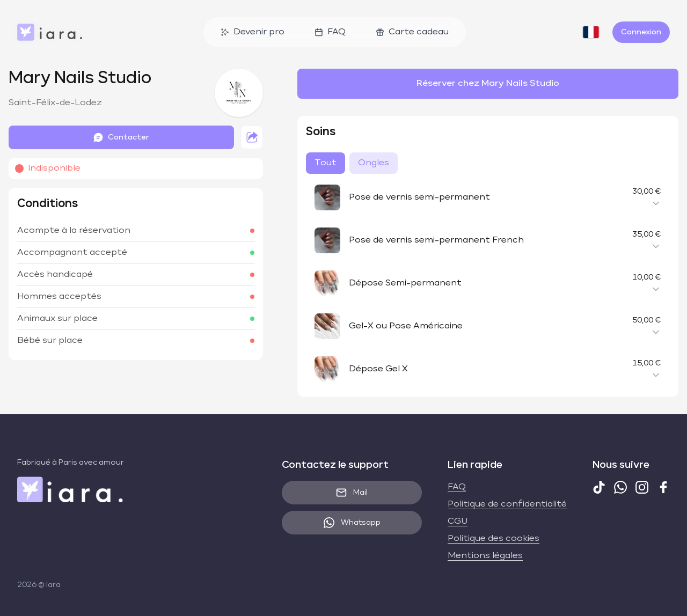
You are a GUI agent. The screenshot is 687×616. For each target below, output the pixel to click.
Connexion (641, 32)
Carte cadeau (412, 32)
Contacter (121, 137)
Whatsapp (352, 523)
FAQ (330, 32)
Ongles (374, 163)
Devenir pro (253, 32)
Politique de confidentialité (507, 504)
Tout (326, 163)
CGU (458, 522)
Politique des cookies (494, 539)
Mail (352, 493)
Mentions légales (485, 556)
